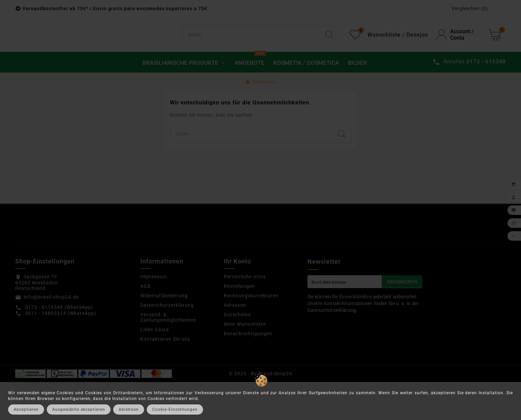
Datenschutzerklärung (167, 343)
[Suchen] (251, 54)
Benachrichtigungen (248, 371)
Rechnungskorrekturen (251, 333)
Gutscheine (237, 352)
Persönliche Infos (245, 314)
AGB (146, 324)
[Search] (329, 54)
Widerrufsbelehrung (164, 333)
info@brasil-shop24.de (51, 335)
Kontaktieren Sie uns (165, 377)
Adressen (235, 343)
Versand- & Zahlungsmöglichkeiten (168, 355)
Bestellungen (239, 324)
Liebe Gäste (155, 367)
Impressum (154, 314)
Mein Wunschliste (245, 362)
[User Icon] (458, 54)
